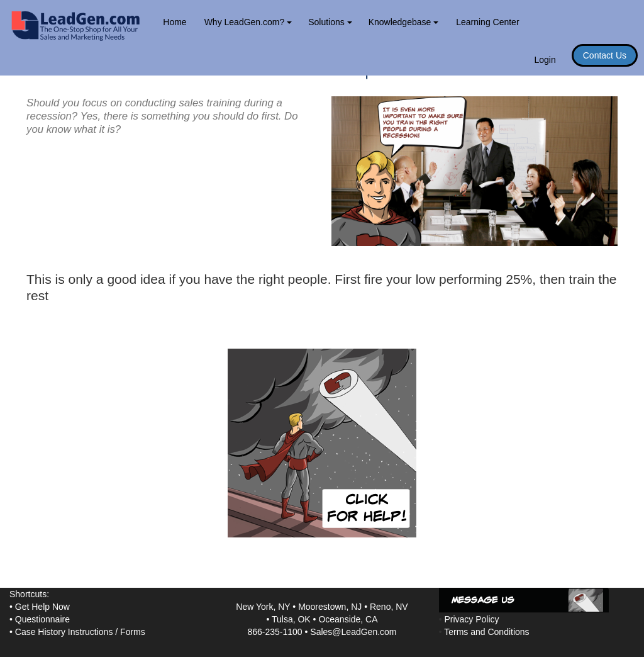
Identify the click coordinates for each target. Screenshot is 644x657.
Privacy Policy (471, 619)
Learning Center (487, 22)
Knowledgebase (404, 22)
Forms (133, 632)
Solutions (330, 22)
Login (545, 60)
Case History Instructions (64, 632)
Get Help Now (42, 607)
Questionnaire (42, 619)
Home (175, 22)
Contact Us (605, 55)
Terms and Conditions (486, 632)
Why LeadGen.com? (248, 22)
